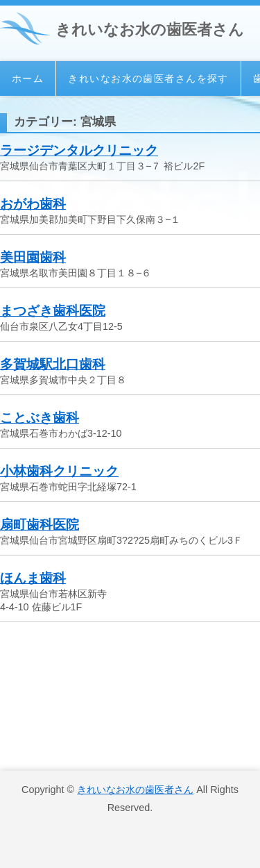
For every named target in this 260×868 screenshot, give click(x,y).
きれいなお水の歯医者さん (150, 30)
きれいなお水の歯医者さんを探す (148, 78)
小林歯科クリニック (59, 471)
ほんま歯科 (33, 578)
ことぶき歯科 (40, 418)
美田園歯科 (33, 257)
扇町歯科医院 (40, 525)
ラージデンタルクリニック (79, 150)
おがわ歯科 (33, 204)
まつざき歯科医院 (53, 311)
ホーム (28, 78)
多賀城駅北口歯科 (53, 364)
